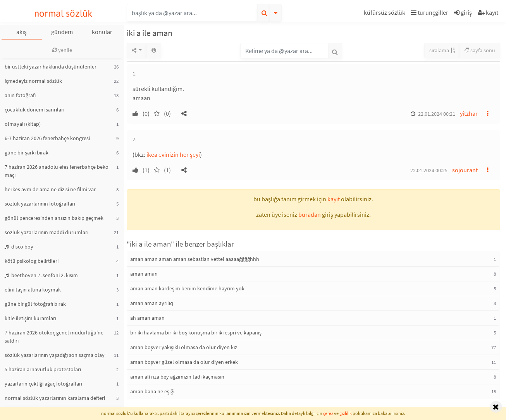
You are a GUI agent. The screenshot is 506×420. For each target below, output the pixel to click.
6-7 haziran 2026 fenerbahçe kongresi (47, 138)
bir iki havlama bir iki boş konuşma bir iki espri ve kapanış (196, 333)
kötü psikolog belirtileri (32, 261)
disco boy (19, 247)
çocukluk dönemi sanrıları (34, 110)
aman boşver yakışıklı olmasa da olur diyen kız (184, 347)
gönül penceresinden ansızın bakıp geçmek (54, 218)
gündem (62, 32)
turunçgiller (430, 12)
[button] (386, 14)
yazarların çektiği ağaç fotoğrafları (43, 384)
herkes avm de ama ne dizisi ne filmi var (50, 189)
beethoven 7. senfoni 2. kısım (41, 275)
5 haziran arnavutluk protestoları (43, 369)
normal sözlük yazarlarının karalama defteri (55, 398)
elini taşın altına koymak (33, 290)
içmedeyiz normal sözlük (33, 81)
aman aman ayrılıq (152, 303)
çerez (328, 413)
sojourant (465, 170)
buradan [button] (310, 214)
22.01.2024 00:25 (429, 170)
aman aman (144, 274)
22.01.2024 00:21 (437, 114)
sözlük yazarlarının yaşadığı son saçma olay (55, 355)
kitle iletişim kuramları (30, 318)
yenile (62, 50)
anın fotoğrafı (20, 95)
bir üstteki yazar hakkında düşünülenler (51, 67)
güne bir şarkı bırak (27, 153)
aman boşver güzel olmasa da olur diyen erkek (184, 362)
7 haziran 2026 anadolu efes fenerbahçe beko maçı (57, 171)
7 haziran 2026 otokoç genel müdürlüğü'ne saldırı (54, 337)
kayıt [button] (334, 199)
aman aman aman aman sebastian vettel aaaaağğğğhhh (195, 259)
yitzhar (469, 113)
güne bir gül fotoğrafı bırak (35, 304)
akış (22, 32)
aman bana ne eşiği (152, 391)
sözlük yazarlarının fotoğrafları (40, 204)
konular (102, 32)
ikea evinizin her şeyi (173, 154)
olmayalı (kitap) (23, 124)
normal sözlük (63, 13)
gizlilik (346, 413)
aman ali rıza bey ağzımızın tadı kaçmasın (177, 377)
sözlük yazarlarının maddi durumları (46, 232)
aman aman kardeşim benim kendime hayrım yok (187, 288)
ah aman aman (147, 318)
